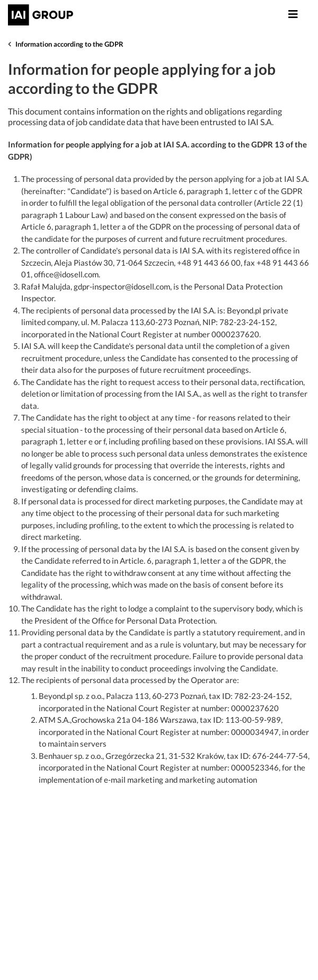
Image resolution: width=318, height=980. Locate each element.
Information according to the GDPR (69, 44)
